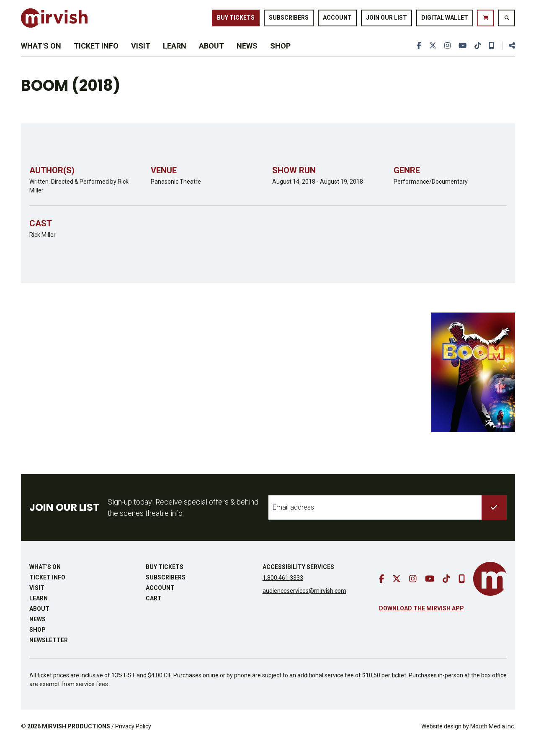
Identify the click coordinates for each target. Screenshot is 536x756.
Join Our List (387, 20)
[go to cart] (486, 21)
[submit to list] (494, 520)
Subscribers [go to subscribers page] (289, 20)
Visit (141, 55)
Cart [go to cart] (154, 611)
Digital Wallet (445, 20)
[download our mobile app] (491, 55)
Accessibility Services (298, 579)
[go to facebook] (417, 55)
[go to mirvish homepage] (490, 591)
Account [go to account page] (337, 20)
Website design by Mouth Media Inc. (468, 739)
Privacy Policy (133, 739)
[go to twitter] (431, 55)
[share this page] (508, 55)
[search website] (507, 21)
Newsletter (49, 653)
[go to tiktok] (477, 55)
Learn (175, 55)
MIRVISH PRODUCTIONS (76, 739)
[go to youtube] (461, 55)
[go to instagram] (446, 55)
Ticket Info (96, 55)
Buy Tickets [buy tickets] (236, 20)
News (247, 55)
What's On (41, 55)
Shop (280, 55)
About (211, 55)
